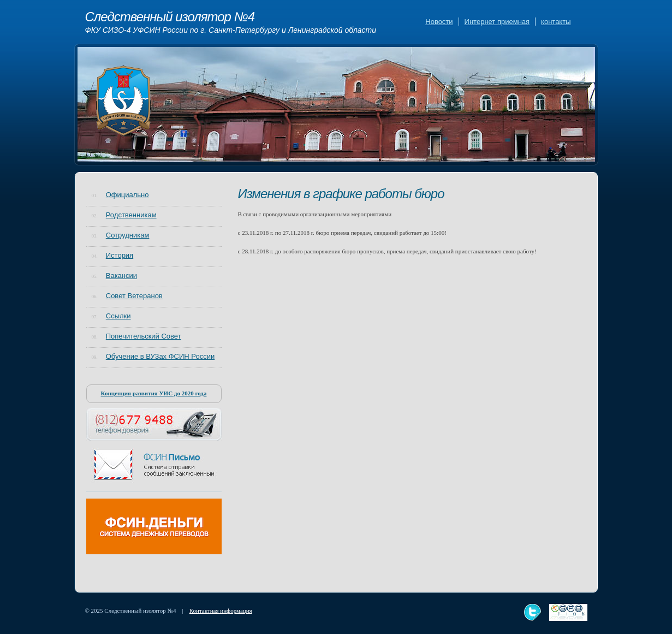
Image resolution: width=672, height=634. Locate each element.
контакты (556, 22)
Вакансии (121, 275)
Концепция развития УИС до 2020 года (154, 393)
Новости (439, 22)
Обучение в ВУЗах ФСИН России (160, 356)
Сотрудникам (128, 235)
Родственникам (131, 215)
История (120, 255)
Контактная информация (221, 611)
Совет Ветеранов (134, 296)
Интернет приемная (497, 22)
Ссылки (118, 316)
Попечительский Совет (144, 336)
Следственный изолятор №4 (231, 22)
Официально (127, 195)
